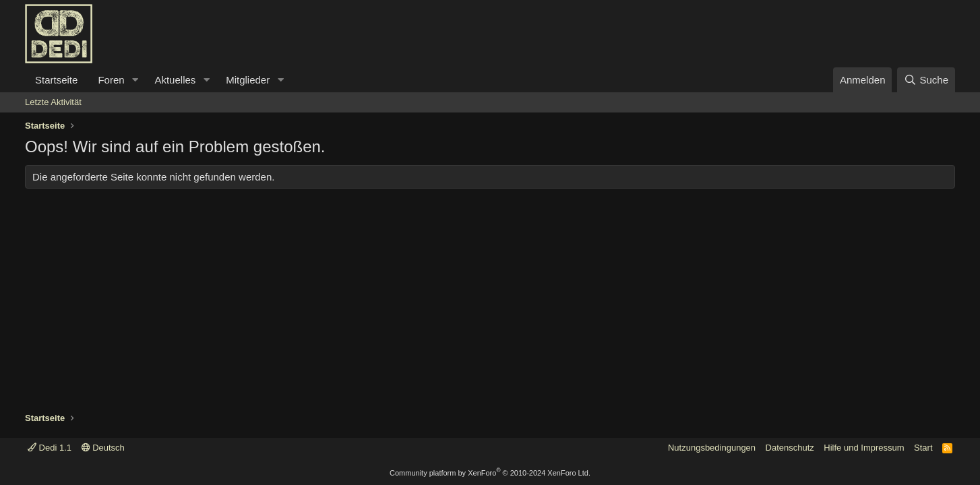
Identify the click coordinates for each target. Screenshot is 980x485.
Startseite (56, 80)
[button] (135, 80)
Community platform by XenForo (490, 473)
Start (923, 448)
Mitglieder (248, 80)
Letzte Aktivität (53, 102)
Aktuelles (175, 80)
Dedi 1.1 (50, 448)
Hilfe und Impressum (864, 448)
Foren (111, 80)
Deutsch (103, 448)
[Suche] (926, 80)
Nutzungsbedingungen (712, 448)
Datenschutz (790, 448)
